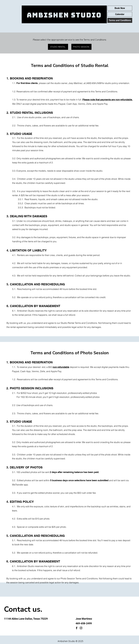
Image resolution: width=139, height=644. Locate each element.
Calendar (120, 14)
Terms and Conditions (120, 20)
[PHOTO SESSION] (81, 47)
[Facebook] (77, 628)
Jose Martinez (84, 619)
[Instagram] (81, 628)
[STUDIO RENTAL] (58, 47)
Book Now (120, 8)
